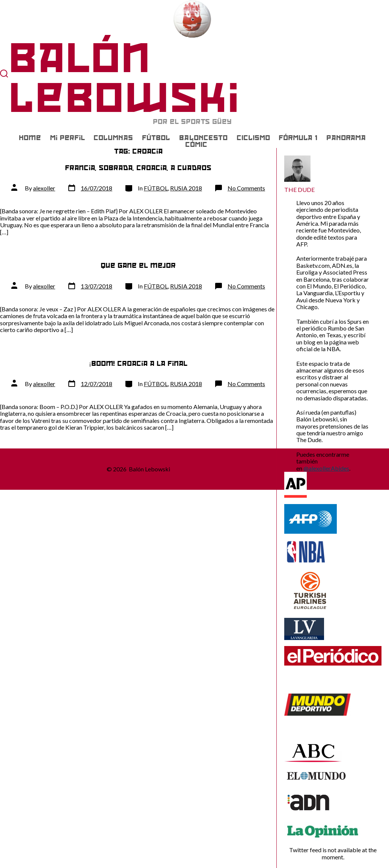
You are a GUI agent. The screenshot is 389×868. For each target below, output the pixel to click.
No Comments (246, 188)
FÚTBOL (156, 138)
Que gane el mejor (138, 265)
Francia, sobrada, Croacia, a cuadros (138, 168)
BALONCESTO (203, 138)
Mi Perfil (67, 138)
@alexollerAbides (326, 468)
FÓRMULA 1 (298, 138)
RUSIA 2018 (186, 188)
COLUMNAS (113, 138)
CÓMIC (196, 145)
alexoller (44, 188)
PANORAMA (346, 138)
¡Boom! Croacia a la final (138, 363)
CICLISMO (253, 138)
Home (30, 138)
